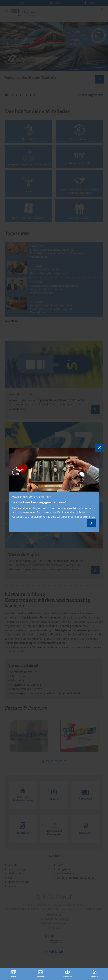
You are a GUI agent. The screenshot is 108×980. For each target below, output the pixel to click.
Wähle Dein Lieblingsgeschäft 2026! (39, 502)
